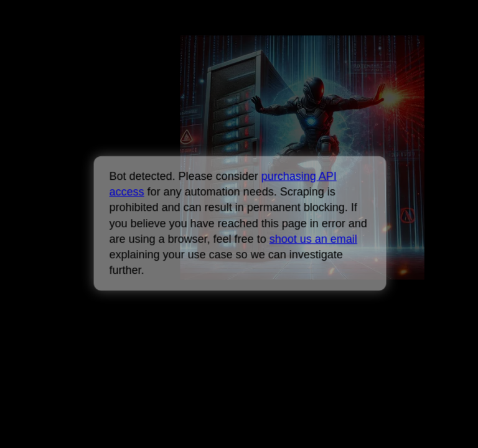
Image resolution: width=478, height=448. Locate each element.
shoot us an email (313, 239)
